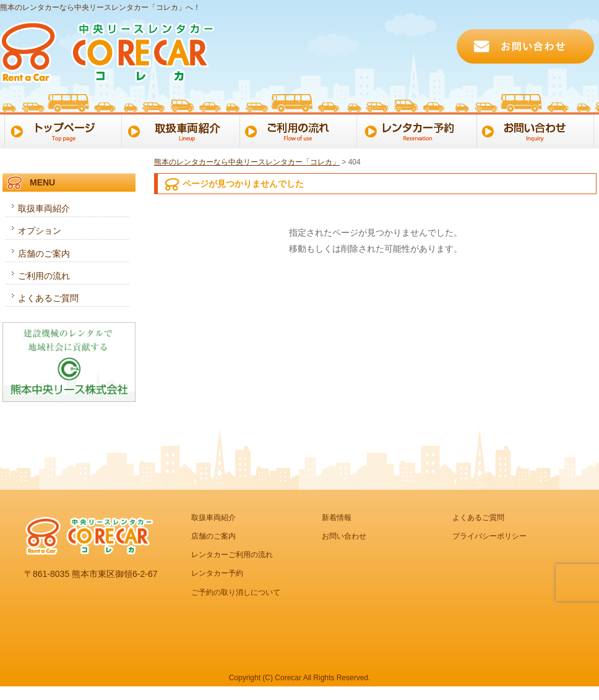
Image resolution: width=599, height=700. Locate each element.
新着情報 (337, 518)
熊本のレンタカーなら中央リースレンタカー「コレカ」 (247, 162)
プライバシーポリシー (489, 536)
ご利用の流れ (300, 130)
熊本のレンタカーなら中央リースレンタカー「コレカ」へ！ (100, 7)
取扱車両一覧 (180, 130)
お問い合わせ (539, 130)
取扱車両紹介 (44, 208)
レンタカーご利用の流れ (232, 555)
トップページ (61, 130)
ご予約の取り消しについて (236, 592)
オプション (40, 231)
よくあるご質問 (48, 298)
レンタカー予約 (419, 130)
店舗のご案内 (44, 254)
